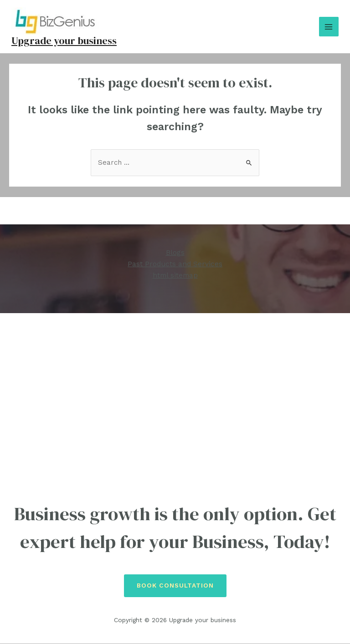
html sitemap (175, 276)
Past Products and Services (175, 265)
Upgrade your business (65, 41)
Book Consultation (175, 586)
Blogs (175, 254)
